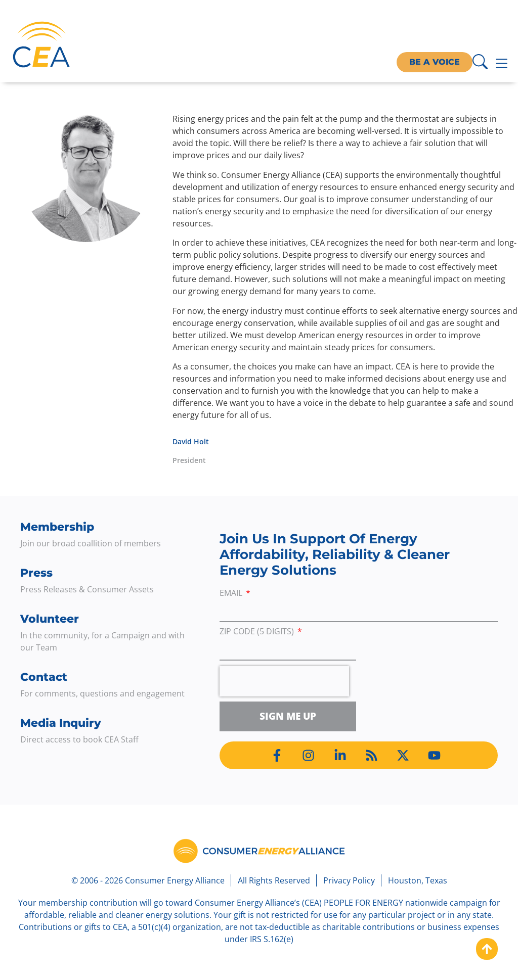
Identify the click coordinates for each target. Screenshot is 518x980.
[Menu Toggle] (502, 63)
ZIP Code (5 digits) (258, 632)
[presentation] (284, 681)
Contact (44, 677)
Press (36, 573)
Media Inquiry (61, 723)
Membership (57, 527)
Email (232, 594)
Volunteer (50, 619)
